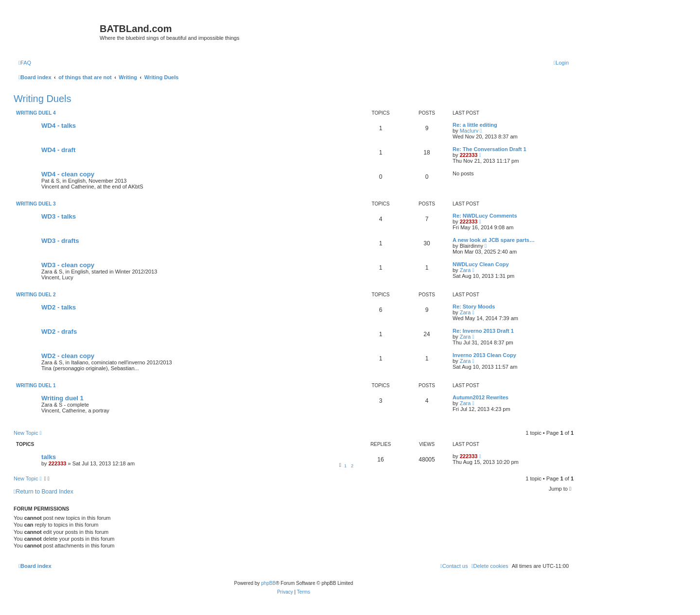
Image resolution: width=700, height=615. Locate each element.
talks (49, 457)
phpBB (268, 583)
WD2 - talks (59, 307)
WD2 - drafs (59, 332)
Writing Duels (43, 99)
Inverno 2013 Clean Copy (484, 355)
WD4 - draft (58, 150)
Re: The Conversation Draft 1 (490, 149)
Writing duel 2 (36, 295)
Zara (465, 270)
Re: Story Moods (474, 307)
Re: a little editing (475, 125)
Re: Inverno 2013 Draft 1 (483, 331)
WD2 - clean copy (68, 356)
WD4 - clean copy (68, 174)
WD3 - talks (59, 216)
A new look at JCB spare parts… (494, 240)
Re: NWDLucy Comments (485, 216)
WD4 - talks (59, 126)
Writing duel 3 (36, 204)
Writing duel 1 (36, 385)
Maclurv (469, 131)
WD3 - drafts (60, 241)
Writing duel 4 (36, 113)
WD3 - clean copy (68, 265)
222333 (469, 155)
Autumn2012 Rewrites (481, 397)
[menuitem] (25, 63)
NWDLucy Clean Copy (481, 264)
